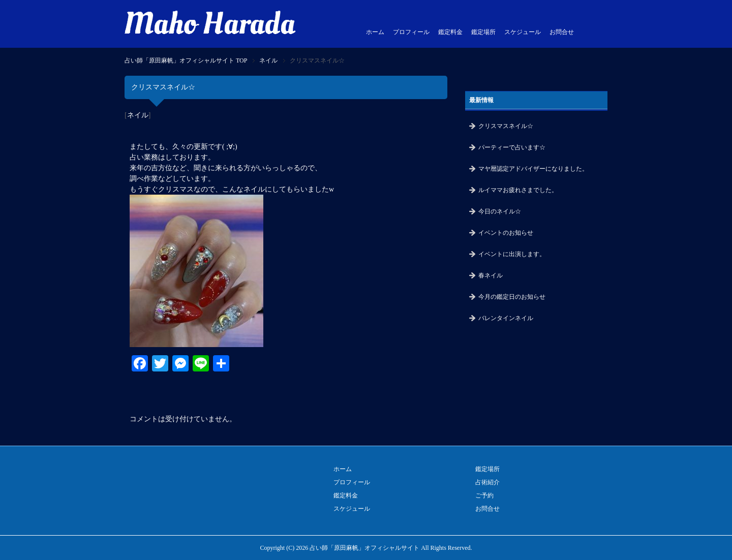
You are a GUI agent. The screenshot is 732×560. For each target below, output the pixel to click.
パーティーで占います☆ (512, 147)
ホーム (375, 32)
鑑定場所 (483, 32)
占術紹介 (487, 482)
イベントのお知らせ (506, 233)
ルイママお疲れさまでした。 (518, 190)
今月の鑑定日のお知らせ (512, 297)
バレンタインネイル (506, 318)
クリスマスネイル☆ (506, 126)
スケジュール (523, 32)
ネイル (138, 115)
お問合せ (562, 32)
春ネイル (491, 275)
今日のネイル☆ (500, 211)
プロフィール (411, 32)
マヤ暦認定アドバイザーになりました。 (533, 169)
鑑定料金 (450, 32)
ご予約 (484, 495)
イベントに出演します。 (512, 254)
